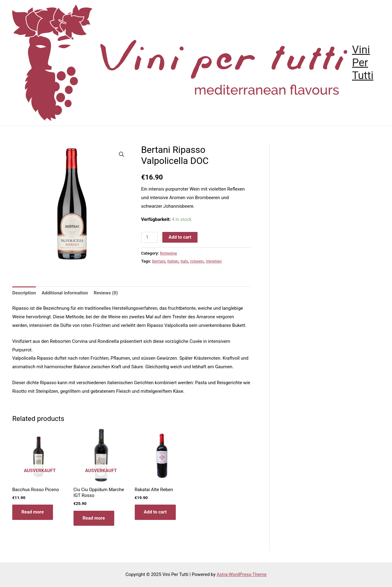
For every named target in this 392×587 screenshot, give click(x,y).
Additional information (65, 293)
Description (24, 293)
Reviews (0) (106, 293)
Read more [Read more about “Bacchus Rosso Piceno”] (33, 512)
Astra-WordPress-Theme (242, 574)
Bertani (159, 261)
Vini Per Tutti (363, 63)
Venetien (214, 261)
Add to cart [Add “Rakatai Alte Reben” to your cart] (155, 512)
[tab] (24, 293)
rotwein (197, 261)
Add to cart (180, 237)
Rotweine (168, 253)
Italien (173, 261)
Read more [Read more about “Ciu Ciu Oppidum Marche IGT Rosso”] (94, 518)
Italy (184, 261)
